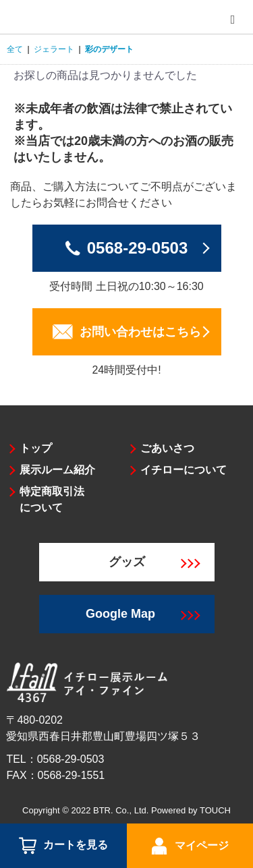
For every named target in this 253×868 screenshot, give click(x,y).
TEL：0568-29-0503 (55, 759)
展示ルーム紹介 (57, 470)
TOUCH (215, 810)
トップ (36, 448)
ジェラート (54, 49)
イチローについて (184, 470)
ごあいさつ (167, 448)
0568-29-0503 (137, 248)
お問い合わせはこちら (140, 332)
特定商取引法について (52, 499)
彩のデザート (109, 49)
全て (15, 49)
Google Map (143, 614)
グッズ (154, 562)
